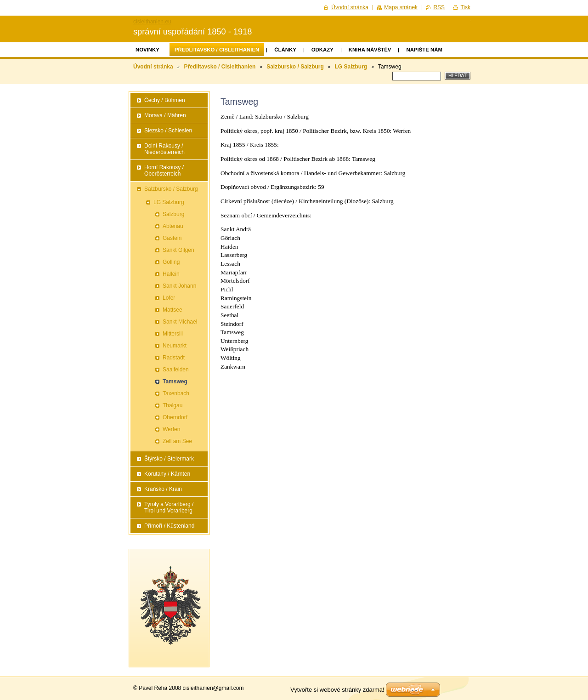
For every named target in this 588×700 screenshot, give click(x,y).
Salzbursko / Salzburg (295, 67)
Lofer (169, 298)
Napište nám (424, 50)
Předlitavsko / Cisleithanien (217, 50)
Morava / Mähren (165, 115)
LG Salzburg (351, 67)
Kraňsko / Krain (163, 489)
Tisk (465, 7)
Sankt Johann (179, 286)
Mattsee (172, 310)
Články (285, 50)
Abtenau (173, 226)
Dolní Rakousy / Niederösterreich (164, 149)
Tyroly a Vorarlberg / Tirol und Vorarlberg (169, 507)
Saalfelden (176, 370)
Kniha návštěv (370, 50)
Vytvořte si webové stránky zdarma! (337, 690)
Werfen (171, 429)
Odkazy (322, 50)
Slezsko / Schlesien (168, 131)
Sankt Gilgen (178, 250)
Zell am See (177, 441)
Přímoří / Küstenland (169, 526)
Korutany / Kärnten (167, 474)
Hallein (171, 274)
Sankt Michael (180, 322)
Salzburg (173, 214)
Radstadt (174, 358)
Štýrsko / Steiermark (169, 459)
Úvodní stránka (153, 67)
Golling (171, 262)
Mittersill (173, 334)
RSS (439, 7)
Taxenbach (176, 393)
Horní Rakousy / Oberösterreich (164, 171)
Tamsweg (175, 381)
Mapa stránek (401, 7)
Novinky (147, 50)
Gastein (172, 238)
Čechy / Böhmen (165, 100)
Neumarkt (175, 346)
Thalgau (172, 405)
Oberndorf (175, 417)
